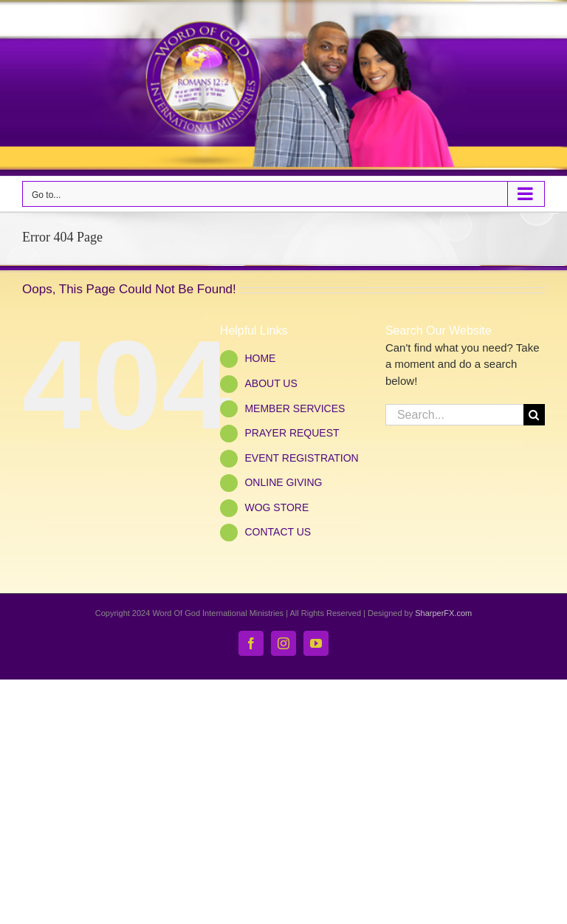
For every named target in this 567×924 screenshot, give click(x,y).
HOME (260, 358)
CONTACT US (278, 532)
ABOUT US (271, 383)
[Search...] (454, 415)
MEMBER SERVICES (295, 408)
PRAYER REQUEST (292, 433)
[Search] (534, 415)
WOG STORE (276, 507)
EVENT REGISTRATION (301, 458)
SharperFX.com (443, 613)
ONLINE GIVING (283, 482)
